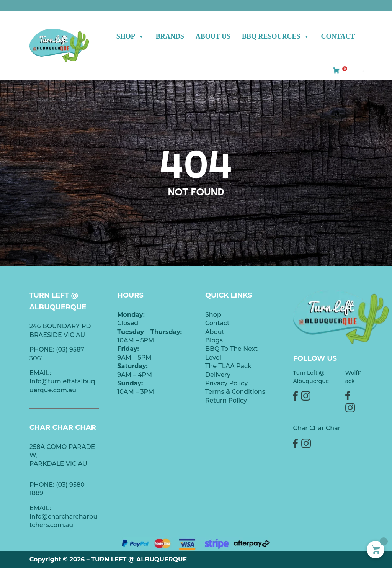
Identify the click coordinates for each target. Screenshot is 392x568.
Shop (130, 36)
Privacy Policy (226, 383)
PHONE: (43, 485)
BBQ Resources (276, 36)
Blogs (214, 340)
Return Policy (226, 400)
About (215, 332)
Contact (338, 36)
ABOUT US (213, 36)
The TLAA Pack (228, 366)
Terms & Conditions (235, 392)
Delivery (218, 375)
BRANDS (170, 36)
